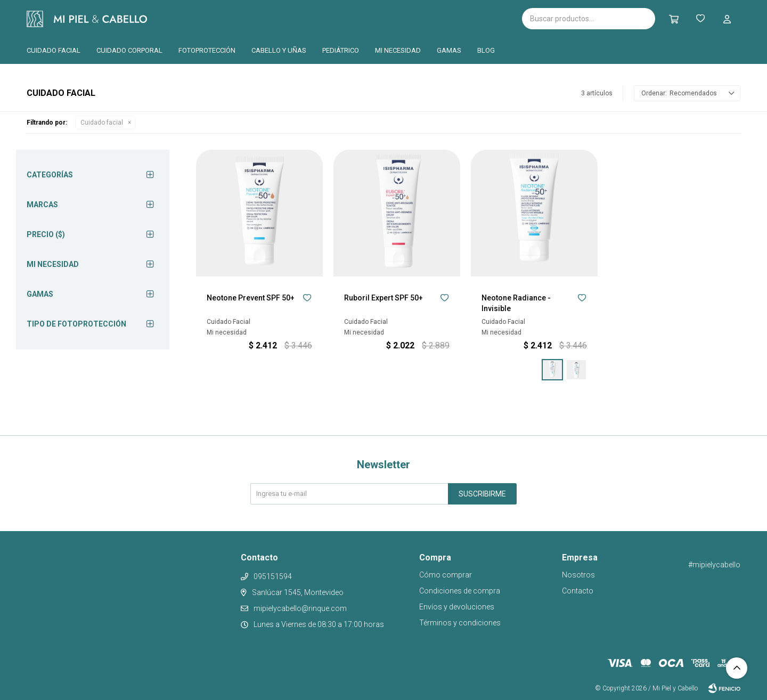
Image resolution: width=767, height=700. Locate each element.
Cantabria (286, 18)
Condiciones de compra (460, 591)
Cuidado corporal (129, 50)
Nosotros (578, 575)
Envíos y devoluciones (457, 607)
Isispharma (209, 19)
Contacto (578, 591)
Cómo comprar (446, 575)
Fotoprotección (207, 50)
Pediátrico (341, 50)
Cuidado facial (54, 50)
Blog (486, 50)
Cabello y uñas (279, 50)
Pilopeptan (341, 17)
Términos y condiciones (460, 623)
